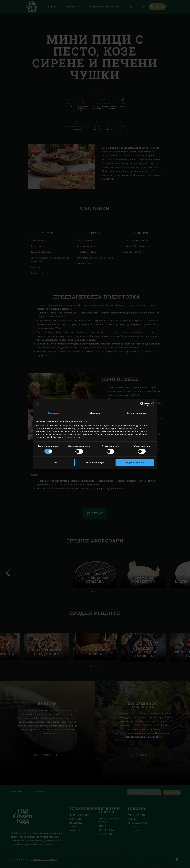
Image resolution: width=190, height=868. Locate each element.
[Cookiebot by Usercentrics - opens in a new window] (142, 404)
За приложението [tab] (136, 413)
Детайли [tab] (95, 413)
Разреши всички (135, 462)
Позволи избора (95, 462)
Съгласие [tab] (53, 413)
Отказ (55, 462)
